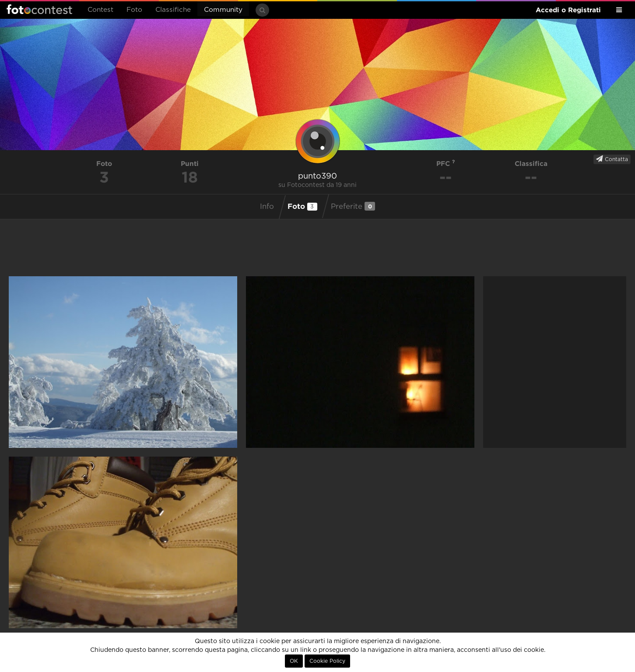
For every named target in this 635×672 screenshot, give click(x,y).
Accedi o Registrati (568, 10)
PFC (446, 164)
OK (294, 661)
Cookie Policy (327, 661)
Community (223, 10)
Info (267, 207)
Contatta (612, 159)
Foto (134, 10)
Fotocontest (39, 9)
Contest (100, 10)
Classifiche (173, 10)
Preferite (353, 206)
